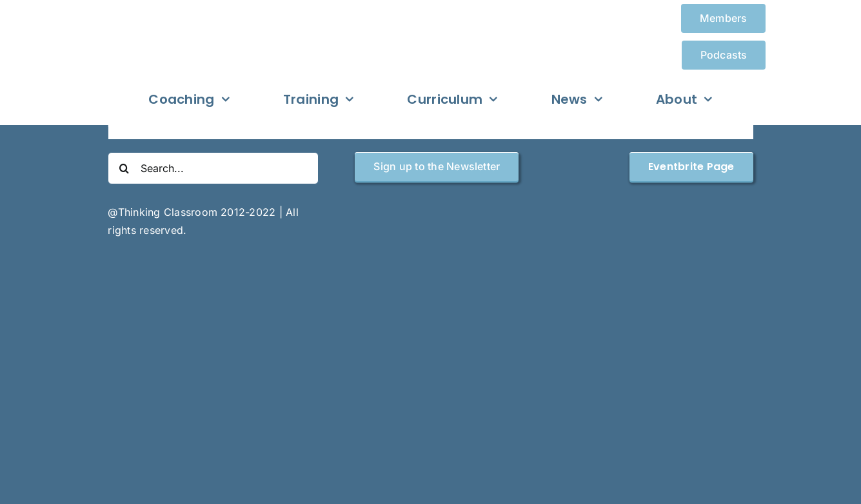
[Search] (124, 168)
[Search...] (213, 168)
